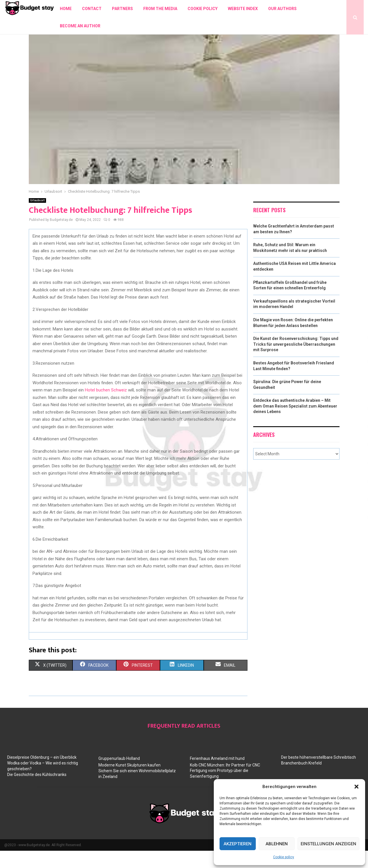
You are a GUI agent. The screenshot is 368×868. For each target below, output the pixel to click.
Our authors (282, 9)
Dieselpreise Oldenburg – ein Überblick (42, 775)
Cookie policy (284, 857)
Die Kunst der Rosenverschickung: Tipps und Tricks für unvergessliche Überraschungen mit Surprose (296, 361)
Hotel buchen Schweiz (106, 407)
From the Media (160, 9)
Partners (122, 9)
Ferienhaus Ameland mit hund (217, 776)
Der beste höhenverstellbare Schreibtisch (319, 775)
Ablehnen (277, 844)
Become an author (80, 26)
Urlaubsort (37, 218)
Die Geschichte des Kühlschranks (37, 792)
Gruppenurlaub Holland (119, 776)
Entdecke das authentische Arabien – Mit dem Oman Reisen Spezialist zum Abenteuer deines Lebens (295, 423)
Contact (92, 9)
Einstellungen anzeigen (328, 844)
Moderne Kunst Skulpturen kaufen (129, 782)
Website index (243, 9)
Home (66, 9)
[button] (356, 787)
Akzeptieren (238, 844)
